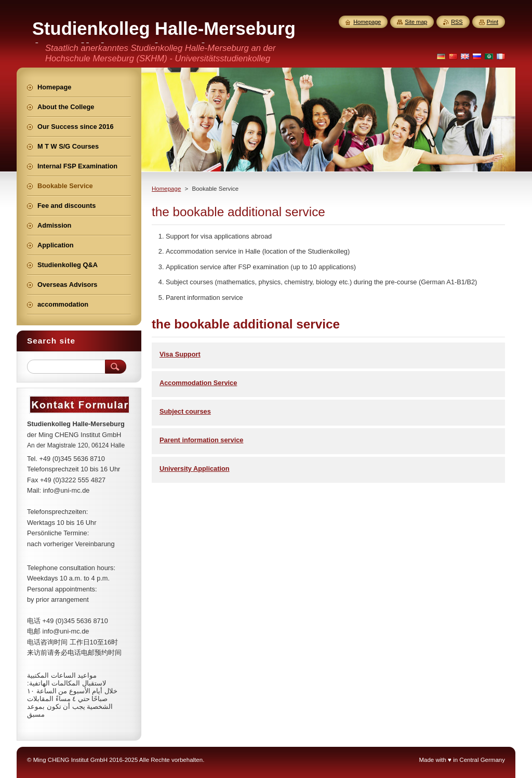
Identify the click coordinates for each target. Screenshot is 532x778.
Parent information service (201, 440)
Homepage (166, 189)
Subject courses (185, 411)
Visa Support (180, 354)
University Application (195, 469)
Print (493, 22)
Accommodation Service (198, 383)
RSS (457, 22)
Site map (416, 22)
